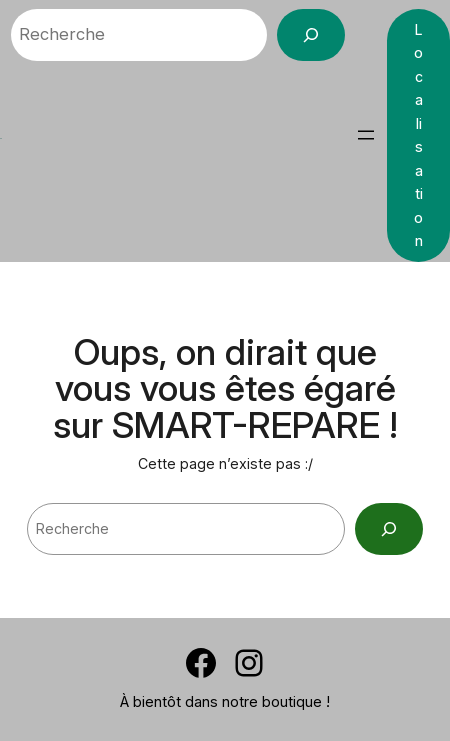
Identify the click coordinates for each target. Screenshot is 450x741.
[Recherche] (311, 35)
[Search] (389, 529)
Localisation (418, 135)
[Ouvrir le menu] (366, 135)
